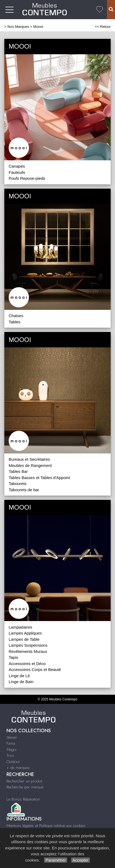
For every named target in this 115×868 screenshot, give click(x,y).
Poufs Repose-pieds (27, 178)
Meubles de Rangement (30, 465)
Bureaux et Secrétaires (29, 459)
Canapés (17, 166)
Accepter (80, 860)
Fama (11, 743)
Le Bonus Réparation (23, 799)
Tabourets (18, 484)
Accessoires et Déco (27, 664)
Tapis (13, 657)
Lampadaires (20, 627)
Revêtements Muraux (28, 651)
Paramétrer (56, 860)
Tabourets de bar (24, 490)
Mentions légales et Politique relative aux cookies (46, 826)
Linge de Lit (19, 676)
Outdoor (13, 762)
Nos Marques (18, 27)
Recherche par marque (25, 787)
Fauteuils (17, 172)
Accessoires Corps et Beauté (35, 669)
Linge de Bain (21, 682)
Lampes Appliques (25, 633)
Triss (10, 755)
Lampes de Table (24, 639)
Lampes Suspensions (28, 645)
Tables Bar (18, 471)
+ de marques (18, 768)
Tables (14, 322)
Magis (11, 750)
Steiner (12, 737)
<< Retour (103, 27)
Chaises (16, 316)
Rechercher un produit (24, 781)
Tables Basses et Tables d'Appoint (39, 478)
